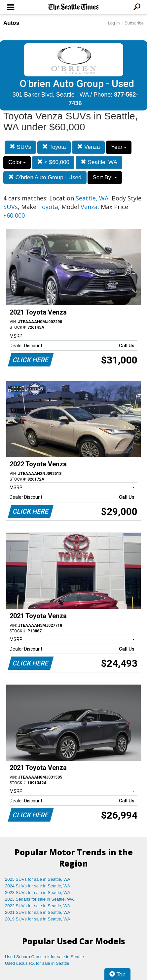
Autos (11, 23)
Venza (88, 147)
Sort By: (105, 177)
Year (119, 147)
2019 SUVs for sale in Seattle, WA (38, 919)
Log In (114, 23)
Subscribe (134, 23)
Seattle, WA (99, 162)
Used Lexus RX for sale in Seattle (37, 963)
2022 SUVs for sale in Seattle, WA (38, 906)
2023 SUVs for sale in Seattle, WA (38, 893)
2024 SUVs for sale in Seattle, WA (38, 886)
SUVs (20, 147)
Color (17, 162)
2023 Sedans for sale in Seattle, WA (39, 899)
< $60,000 (53, 162)
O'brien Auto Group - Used (45, 177)
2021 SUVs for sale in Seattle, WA (38, 912)
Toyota (54, 147)
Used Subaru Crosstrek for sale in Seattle (44, 957)
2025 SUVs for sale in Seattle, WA (38, 879)
